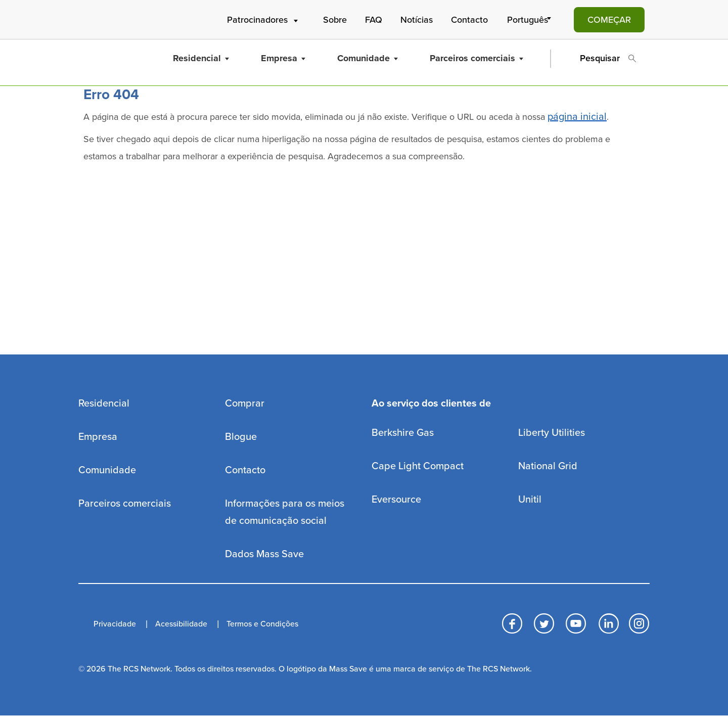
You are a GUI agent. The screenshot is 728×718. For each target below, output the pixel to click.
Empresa (283, 58)
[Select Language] (531, 20)
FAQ (374, 20)
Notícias (417, 20)
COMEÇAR (609, 20)
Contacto (469, 20)
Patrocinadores (264, 20)
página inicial (577, 117)
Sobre (335, 20)
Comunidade (368, 58)
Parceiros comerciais (476, 58)
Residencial (201, 58)
